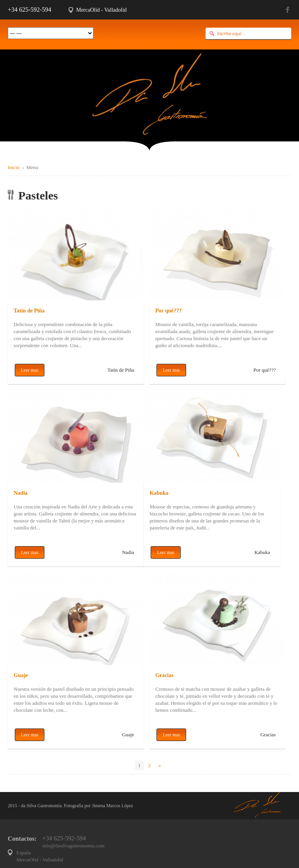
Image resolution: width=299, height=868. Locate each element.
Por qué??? (169, 311)
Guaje (21, 675)
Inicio (14, 167)
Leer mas (30, 370)
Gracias (164, 675)
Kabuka (159, 493)
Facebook (288, 10)
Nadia (21, 493)
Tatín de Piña (29, 311)
